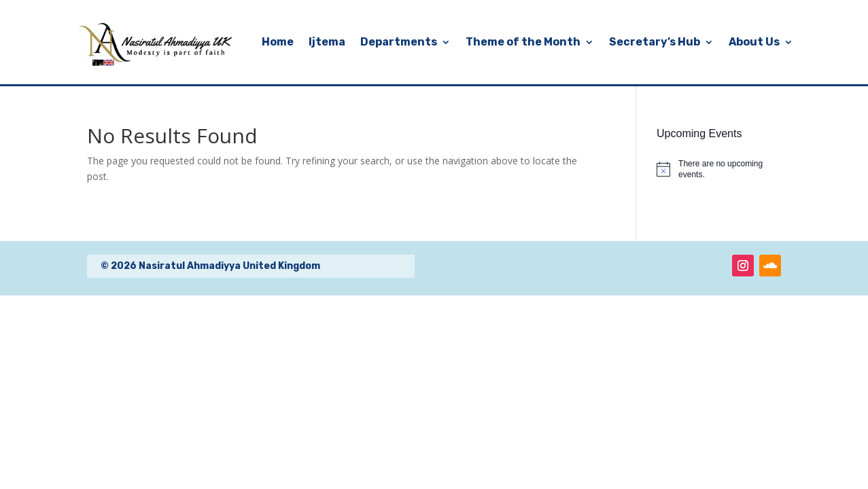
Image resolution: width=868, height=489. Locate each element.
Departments (399, 42)
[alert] (719, 169)
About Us (754, 42)
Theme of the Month (523, 42)
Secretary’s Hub (655, 42)
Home (278, 42)
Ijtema (327, 42)
